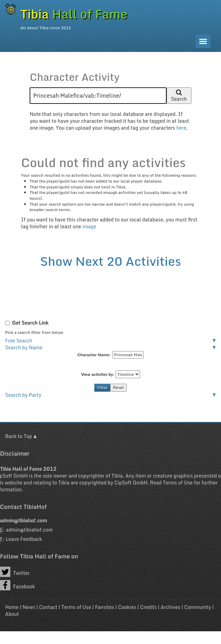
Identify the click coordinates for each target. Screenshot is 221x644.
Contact (48, 607)
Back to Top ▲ (21, 436)
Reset (118, 387)
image (89, 226)
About (12, 614)
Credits (148, 607)
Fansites (104, 607)
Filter (102, 387)
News (29, 607)
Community (198, 607)
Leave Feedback (24, 539)
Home (12, 607)
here (181, 128)
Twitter (15, 572)
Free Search (19, 341)
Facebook (18, 585)
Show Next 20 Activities (110, 261)
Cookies (127, 607)
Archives (171, 607)
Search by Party (23, 395)
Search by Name (24, 347)
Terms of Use (178, 483)
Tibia (117, 476)
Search (179, 96)
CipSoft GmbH (131, 483)
